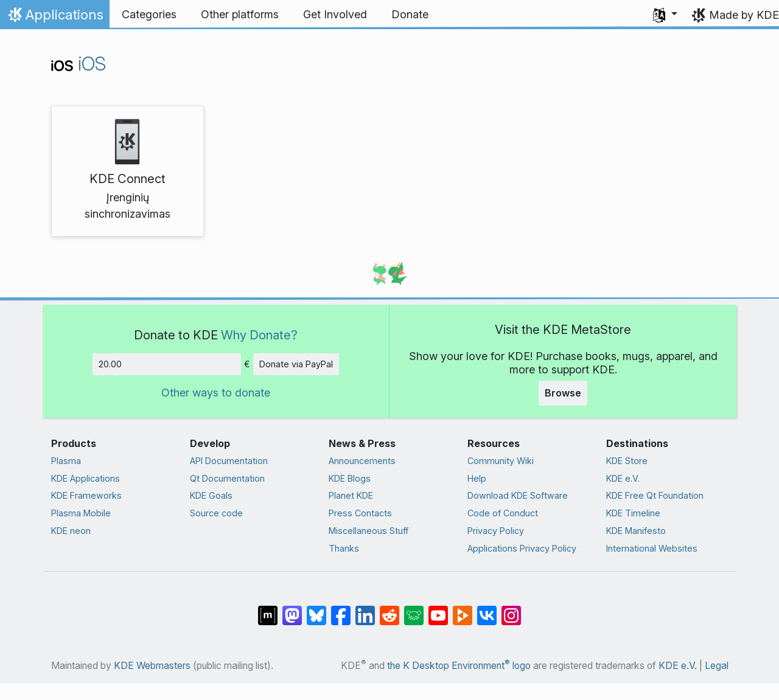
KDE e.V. (623, 478)
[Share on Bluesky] (316, 609)
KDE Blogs (350, 478)
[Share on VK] (487, 609)
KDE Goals (211, 495)
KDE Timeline (633, 513)
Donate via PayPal (296, 364)
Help (477, 478)
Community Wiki (501, 461)
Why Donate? (259, 335)
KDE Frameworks (86, 495)
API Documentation (229, 461)
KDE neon (71, 531)
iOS (79, 64)
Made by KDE (744, 15)
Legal (717, 666)
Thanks (344, 548)
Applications (54, 18)
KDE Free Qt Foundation (655, 495)
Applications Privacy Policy (522, 548)
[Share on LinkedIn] (365, 609)
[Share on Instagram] (511, 609)
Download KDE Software (518, 495)
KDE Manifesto (636, 531)
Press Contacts (360, 513)
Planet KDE (351, 495)
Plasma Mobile (81, 513)
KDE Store (627, 461)
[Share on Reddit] (389, 609)
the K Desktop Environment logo (459, 666)
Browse (563, 393)
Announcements (362, 461)
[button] (665, 15)
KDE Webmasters (152, 666)
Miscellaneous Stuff (369, 531)
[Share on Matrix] (268, 609)
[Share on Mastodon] (292, 609)
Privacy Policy (496, 531)
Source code (216, 513)
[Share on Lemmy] (414, 609)
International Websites (652, 548)
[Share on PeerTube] (463, 609)
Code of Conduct (503, 513)
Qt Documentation (227, 478)
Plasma (66, 461)
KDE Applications (86, 478)
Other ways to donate (216, 393)
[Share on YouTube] (438, 609)
